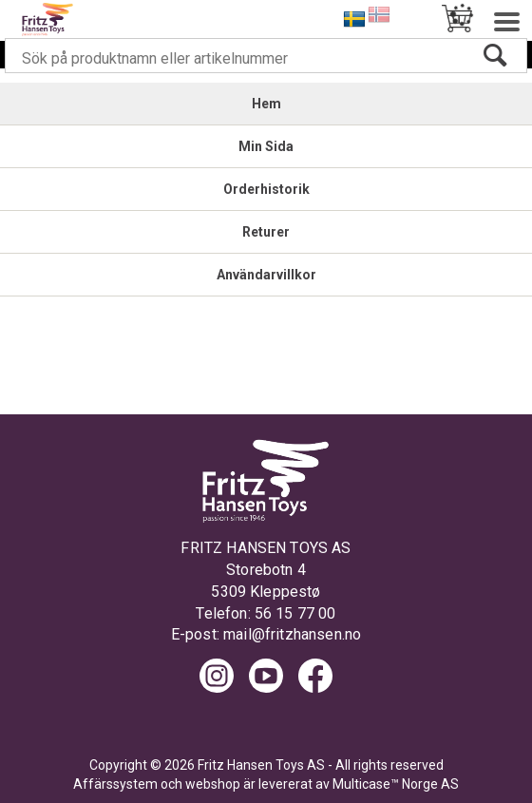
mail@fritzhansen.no (292, 634)
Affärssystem (115, 784)
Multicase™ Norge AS (396, 784)
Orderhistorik (266, 189)
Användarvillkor (266, 275)
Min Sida (266, 146)
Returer (266, 232)
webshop (213, 784)
